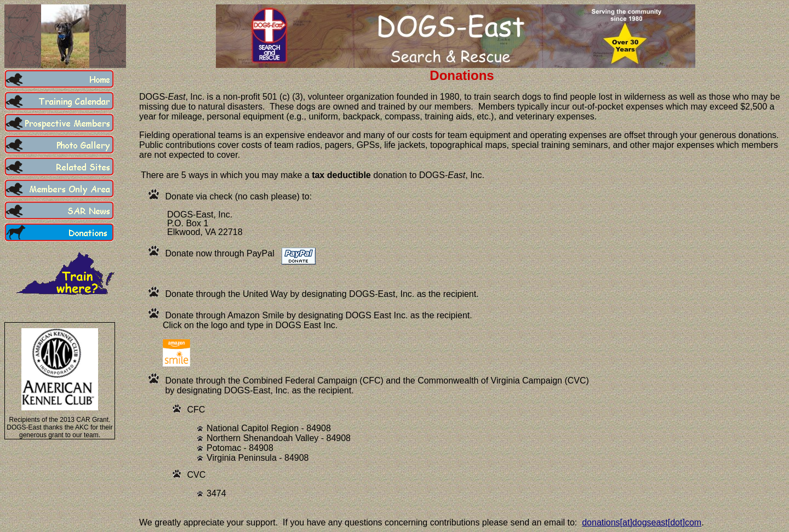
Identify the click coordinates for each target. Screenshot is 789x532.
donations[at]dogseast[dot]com (642, 522)
